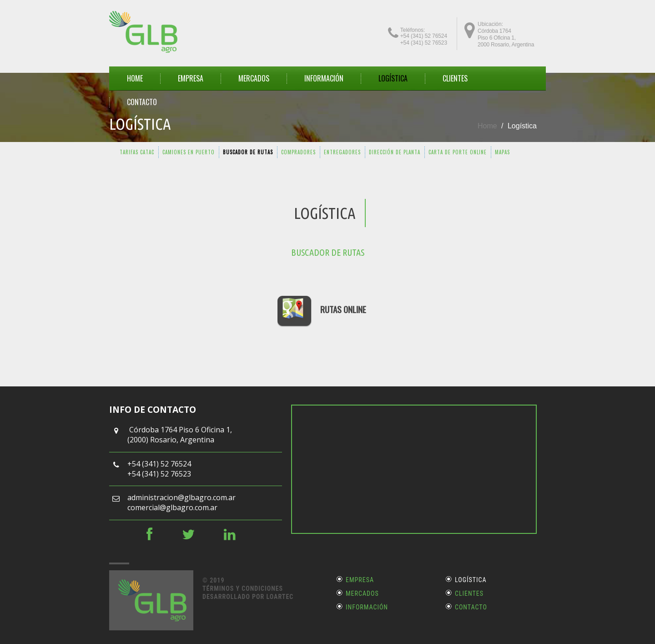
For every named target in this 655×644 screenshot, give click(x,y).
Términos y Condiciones (243, 588)
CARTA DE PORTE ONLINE (458, 152)
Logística (393, 78)
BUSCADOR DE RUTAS (248, 152)
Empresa (360, 580)
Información (367, 607)
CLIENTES (455, 78)
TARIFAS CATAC (137, 152)
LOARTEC (280, 597)
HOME (135, 78)
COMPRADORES (298, 152)
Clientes (469, 593)
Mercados (362, 593)
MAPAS (502, 152)
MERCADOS (254, 78)
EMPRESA (191, 78)
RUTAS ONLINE (343, 309)
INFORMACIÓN (324, 78)
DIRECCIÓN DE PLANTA (395, 152)
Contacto (471, 607)
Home (487, 126)
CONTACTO (142, 102)
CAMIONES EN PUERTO (189, 152)
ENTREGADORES (342, 152)
